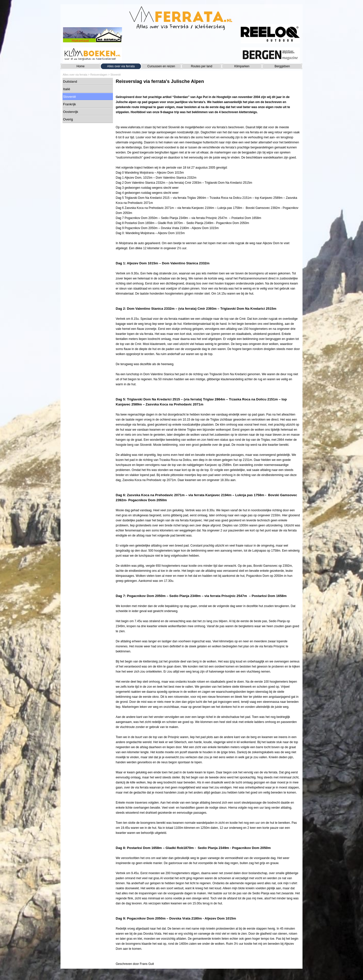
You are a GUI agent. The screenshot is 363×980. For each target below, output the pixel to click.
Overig (68, 119)
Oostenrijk (71, 112)
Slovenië (116, 75)
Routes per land (202, 66)
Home (80, 66)
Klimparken (242, 66)
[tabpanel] (208, 522)
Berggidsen (282, 66)
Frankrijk (69, 104)
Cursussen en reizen (161, 66)
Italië (67, 89)
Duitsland (70, 82)
